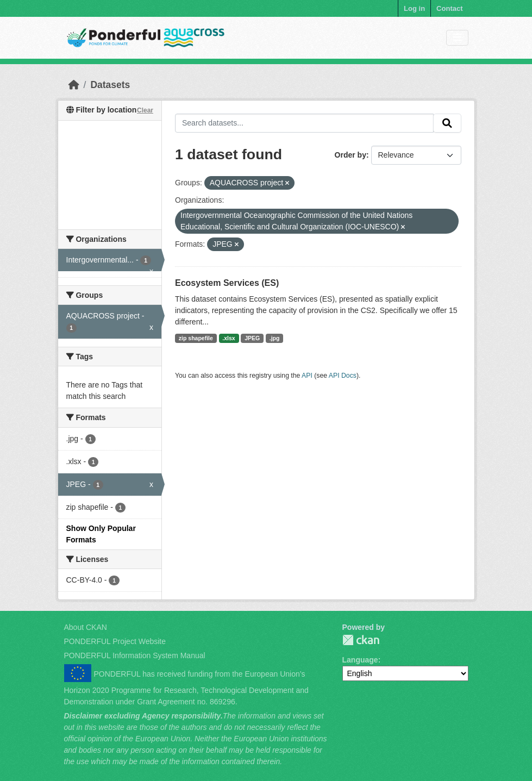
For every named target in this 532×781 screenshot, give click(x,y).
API (307, 376)
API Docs (343, 376)
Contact (449, 8)
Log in (414, 8)
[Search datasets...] (304, 123)
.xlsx (229, 338)
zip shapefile (196, 338)
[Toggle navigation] (457, 38)
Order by (351, 155)
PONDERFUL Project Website (115, 641)
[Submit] (447, 123)
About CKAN (86, 627)
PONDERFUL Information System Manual (135, 655)
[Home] (74, 85)
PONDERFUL (361, 640)
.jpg (275, 338)
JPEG (252, 338)
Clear (145, 110)
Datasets (110, 85)
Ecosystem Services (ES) (227, 283)
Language (360, 660)
